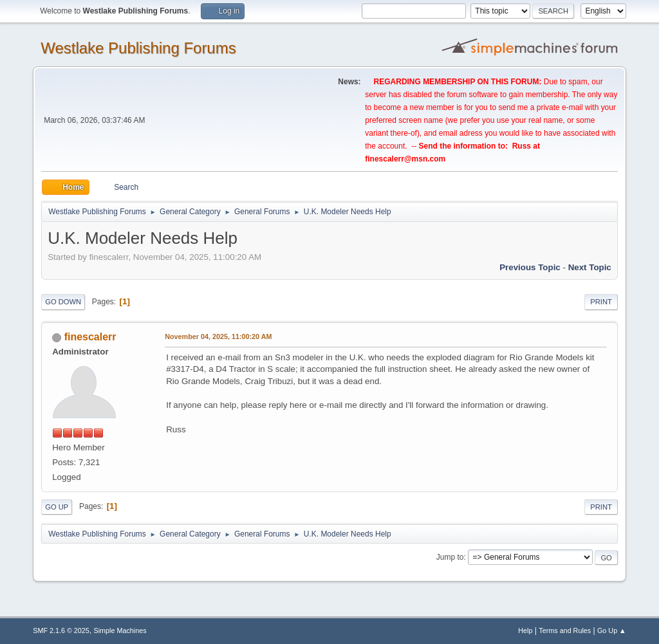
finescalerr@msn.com (405, 159)
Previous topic (530, 267)
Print (601, 302)
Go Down (63, 302)
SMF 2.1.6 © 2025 (61, 630)
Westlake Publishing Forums (138, 48)
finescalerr (90, 337)
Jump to (450, 557)
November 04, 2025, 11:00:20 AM (218, 336)
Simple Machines (120, 630)
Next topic (590, 267)
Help (525, 630)
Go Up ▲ (612, 630)
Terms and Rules (565, 630)
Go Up (57, 507)
